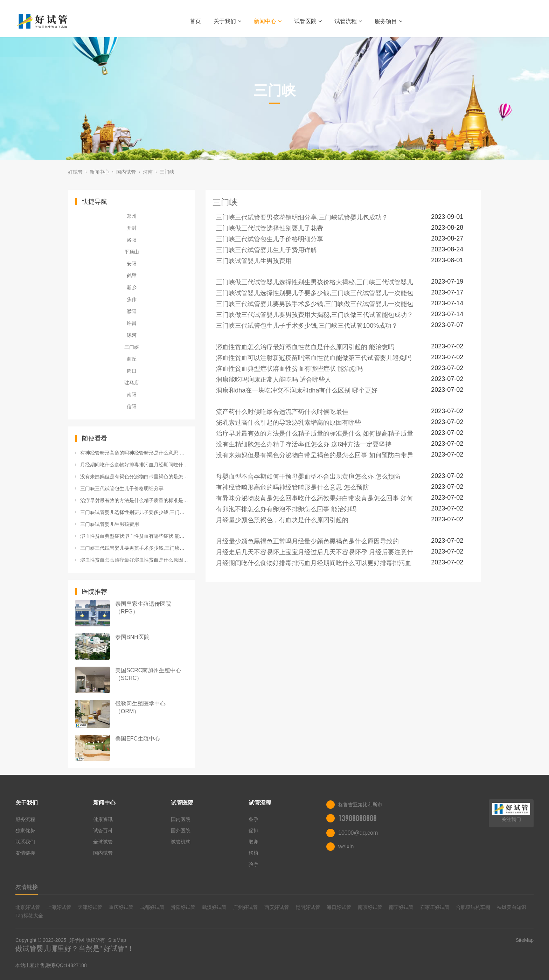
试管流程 (348, 21)
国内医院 (181, 819)
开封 (132, 228)
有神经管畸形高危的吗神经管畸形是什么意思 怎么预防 (134, 453)
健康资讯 (103, 819)
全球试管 (103, 842)
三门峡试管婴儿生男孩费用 (110, 524)
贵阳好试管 (183, 907)
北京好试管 (28, 907)
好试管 (75, 172)
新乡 (132, 287)
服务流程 (25, 819)
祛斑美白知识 (512, 907)
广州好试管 (245, 907)
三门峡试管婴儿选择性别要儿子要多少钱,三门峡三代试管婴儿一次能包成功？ (134, 512)
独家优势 (25, 830)
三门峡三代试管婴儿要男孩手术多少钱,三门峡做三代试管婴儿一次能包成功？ (134, 548)
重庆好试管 (121, 907)
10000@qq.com (358, 833)
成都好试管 (152, 907)
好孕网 (77, 940)
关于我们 (227, 21)
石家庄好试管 (435, 907)
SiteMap (117, 940)
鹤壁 (132, 276)
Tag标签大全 (29, 916)
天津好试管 (90, 907)
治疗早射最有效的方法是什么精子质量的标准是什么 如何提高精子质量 (134, 500)
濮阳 (132, 311)
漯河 (132, 335)
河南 (148, 172)
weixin (346, 846)
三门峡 (167, 172)
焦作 (132, 299)
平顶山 (132, 252)
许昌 (132, 323)
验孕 (253, 864)
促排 (253, 830)
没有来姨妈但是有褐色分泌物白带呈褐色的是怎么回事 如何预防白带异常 (134, 477)
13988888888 (357, 818)
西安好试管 (277, 907)
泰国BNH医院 (132, 637)
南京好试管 (370, 907)
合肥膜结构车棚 (473, 907)
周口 (132, 371)
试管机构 (181, 842)
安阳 (132, 264)
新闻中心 (268, 21)
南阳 (132, 395)
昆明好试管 (308, 907)
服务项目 (388, 21)
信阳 (132, 406)
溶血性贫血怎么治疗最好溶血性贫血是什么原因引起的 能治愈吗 (134, 560)
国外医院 (181, 830)
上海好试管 (59, 907)
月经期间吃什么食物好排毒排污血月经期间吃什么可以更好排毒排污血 (134, 465)
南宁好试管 (401, 907)
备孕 (253, 819)
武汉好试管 (214, 907)
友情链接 (25, 853)
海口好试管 (339, 907)
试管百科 (103, 830)
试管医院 (308, 21)
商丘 (132, 359)
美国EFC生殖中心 (138, 739)
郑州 (132, 216)
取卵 (253, 842)
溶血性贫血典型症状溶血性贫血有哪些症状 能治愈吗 (134, 536)
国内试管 (126, 172)
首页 (195, 21)
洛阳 (132, 240)
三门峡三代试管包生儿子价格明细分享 (122, 488)
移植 (253, 853)
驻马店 (132, 383)
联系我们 (25, 842)
